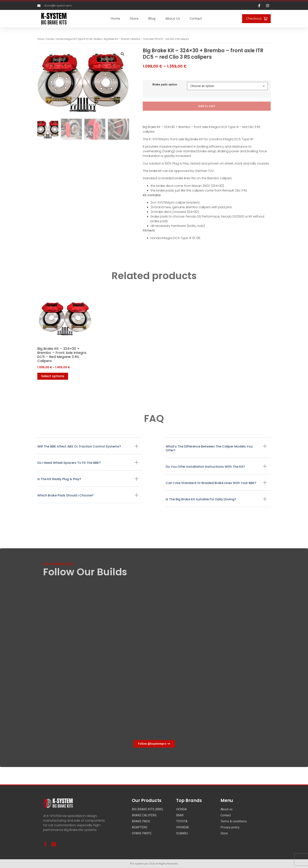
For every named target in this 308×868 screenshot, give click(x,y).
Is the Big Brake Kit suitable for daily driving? (201, 499)
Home (115, 19)
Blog (152, 19)
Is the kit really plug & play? (59, 479)
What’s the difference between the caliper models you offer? (209, 449)
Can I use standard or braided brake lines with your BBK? (211, 483)
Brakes (98, 39)
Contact (196, 19)
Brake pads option (165, 85)
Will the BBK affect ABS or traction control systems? (79, 447)
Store (134, 19)
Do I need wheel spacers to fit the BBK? (69, 463)
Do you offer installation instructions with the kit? (205, 467)
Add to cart (207, 106)
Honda (50, 39)
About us (173, 19)
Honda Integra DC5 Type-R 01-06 (74, 39)
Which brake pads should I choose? (65, 496)
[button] (122, 54)
